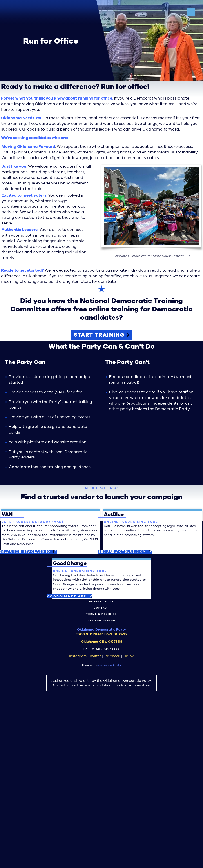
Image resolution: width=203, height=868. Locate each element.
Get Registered (101, 783)
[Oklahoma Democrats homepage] (26, 14)
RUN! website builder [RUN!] (109, 828)
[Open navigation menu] (191, 12)
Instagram (78, 819)
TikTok (128, 819)
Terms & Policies (101, 776)
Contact (101, 769)
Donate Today (101, 762)
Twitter (95, 819)
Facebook (112, 819)
